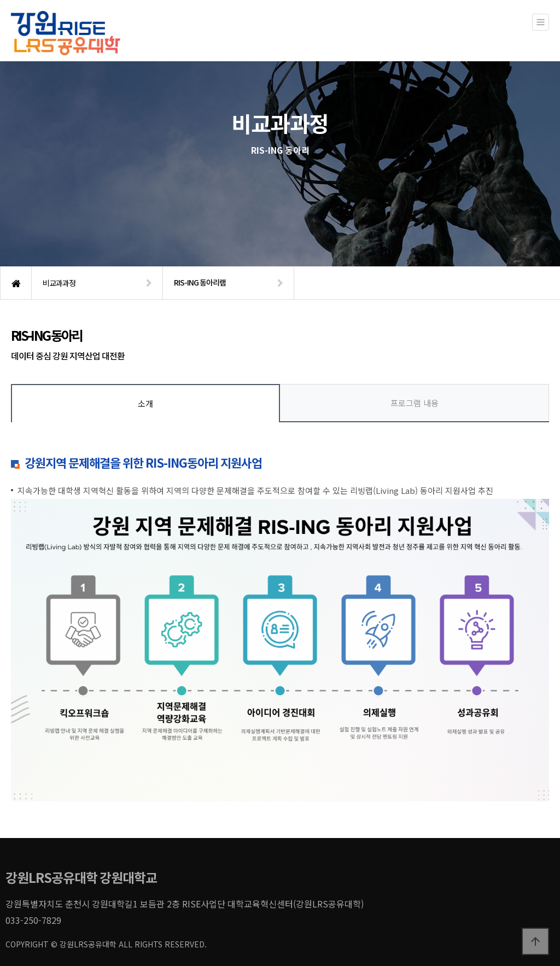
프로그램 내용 (415, 403)
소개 (145, 403)
